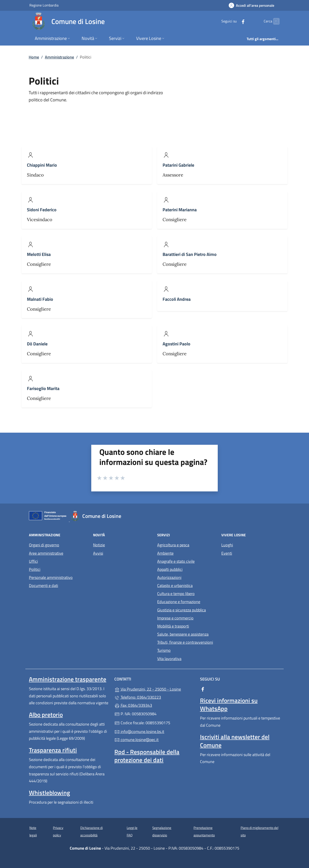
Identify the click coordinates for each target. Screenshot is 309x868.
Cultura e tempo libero (176, 594)
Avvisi (98, 553)
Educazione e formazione (179, 602)
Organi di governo (44, 545)
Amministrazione (59, 57)
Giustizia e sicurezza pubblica (182, 610)
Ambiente (165, 553)
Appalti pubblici (170, 569)
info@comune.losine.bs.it (139, 732)
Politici (35, 569)
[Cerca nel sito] (274, 21)
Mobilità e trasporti (173, 626)
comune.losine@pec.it (136, 740)
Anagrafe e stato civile (176, 561)
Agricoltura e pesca (173, 545)
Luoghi (227, 545)
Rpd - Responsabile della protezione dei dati (147, 756)
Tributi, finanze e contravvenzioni (185, 642)
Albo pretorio (46, 715)
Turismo (164, 650)
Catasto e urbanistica (175, 586)
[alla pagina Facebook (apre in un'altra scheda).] (234, 21)
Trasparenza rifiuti (53, 750)
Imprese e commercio (175, 618)
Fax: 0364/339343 (133, 705)
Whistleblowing (49, 793)
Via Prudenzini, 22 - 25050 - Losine (154, 689)
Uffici (33, 561)
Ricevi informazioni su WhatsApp (229, 704)
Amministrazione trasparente (68, 679)
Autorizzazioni (169, 577)
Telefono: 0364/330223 (138, 697)
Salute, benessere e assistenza (183, 634)
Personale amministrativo (51, 577)
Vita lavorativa (169, 659)
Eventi (227, 553)
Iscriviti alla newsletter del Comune (235, 741)
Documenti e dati (44, 586)
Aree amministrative (46, 553)
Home (34, 57)
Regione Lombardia (44, 5)
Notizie (99, 545)
